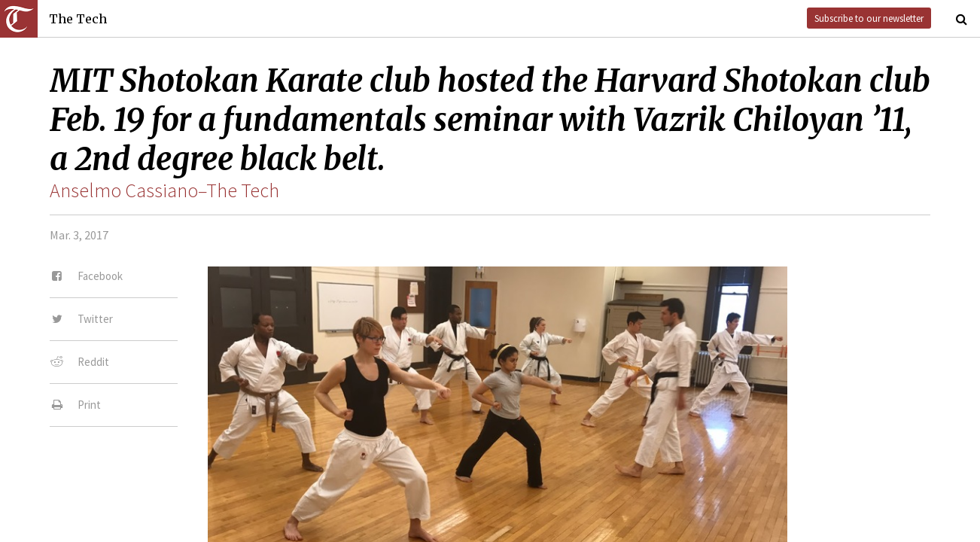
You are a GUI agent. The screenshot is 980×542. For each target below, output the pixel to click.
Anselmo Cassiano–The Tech (164, 190)
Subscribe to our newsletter (869, 18)
